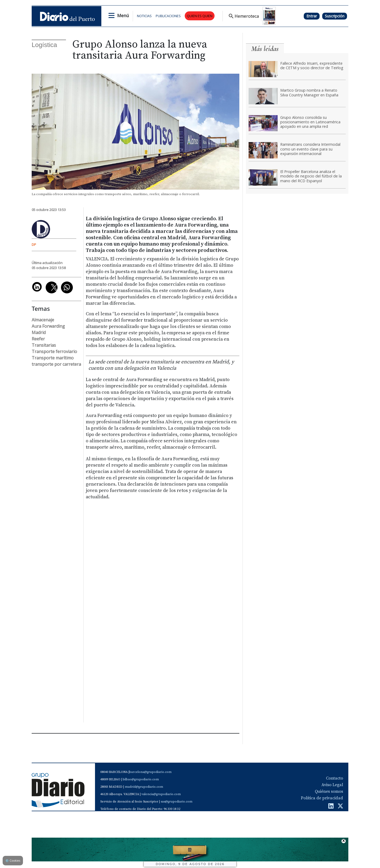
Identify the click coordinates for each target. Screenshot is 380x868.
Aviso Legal (332, 785)
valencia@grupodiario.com (161, 794)
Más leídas (265, 49)
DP (34, 245)
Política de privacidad (322, 798)
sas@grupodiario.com (177, 802)
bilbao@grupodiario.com (141, 779)
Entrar (312, 16)
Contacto (334, 778)
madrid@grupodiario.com (144, 787)
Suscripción (335, 16)
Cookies (13, 860)
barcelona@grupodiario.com (150, 772)
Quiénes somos (329, 791)
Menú (123, 16)
